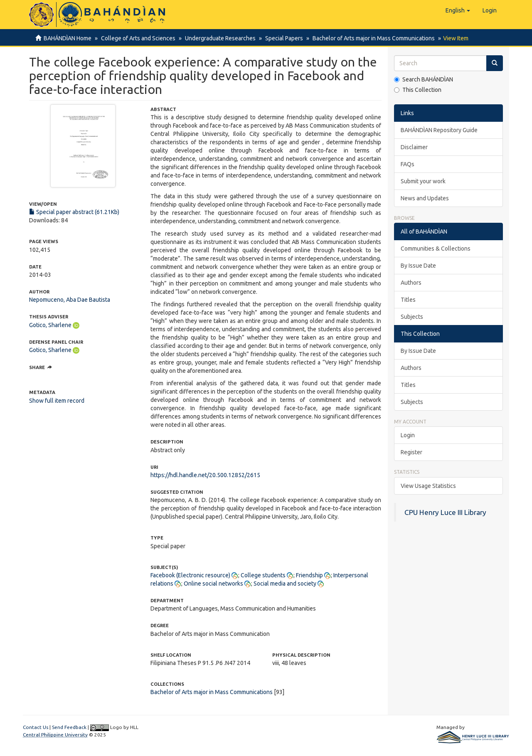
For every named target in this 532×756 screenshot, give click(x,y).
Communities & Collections (436, 249)
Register (411, 452)
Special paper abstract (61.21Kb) (74, 212)
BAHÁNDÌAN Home (68, 38)
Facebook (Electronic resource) (190, 575)
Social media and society (285, 584)
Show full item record (57, 401)
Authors (411, 283)
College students (263, 575)
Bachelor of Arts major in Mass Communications (369, 38)
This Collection (418, 90)
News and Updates (425, 198)
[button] (458, 10)
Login (408, 435)
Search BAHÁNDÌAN (424, 79)
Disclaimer (414, 147)
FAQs (408, 164)
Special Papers (280, 38)
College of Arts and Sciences (137, 38)
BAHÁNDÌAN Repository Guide (439, 130)
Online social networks (213, 584)
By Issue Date (418, 266)
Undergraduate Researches (218, 38)
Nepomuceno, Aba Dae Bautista (70, 300)
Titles (408, 300)
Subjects (412, 317)
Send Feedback (69, 727)
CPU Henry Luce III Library (445, 512)
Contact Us (36, 727)
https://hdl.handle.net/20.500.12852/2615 (205, 475)
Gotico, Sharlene (50, 325)
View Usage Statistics (428, 486)
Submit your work (423, 181)
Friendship (309, 575)
